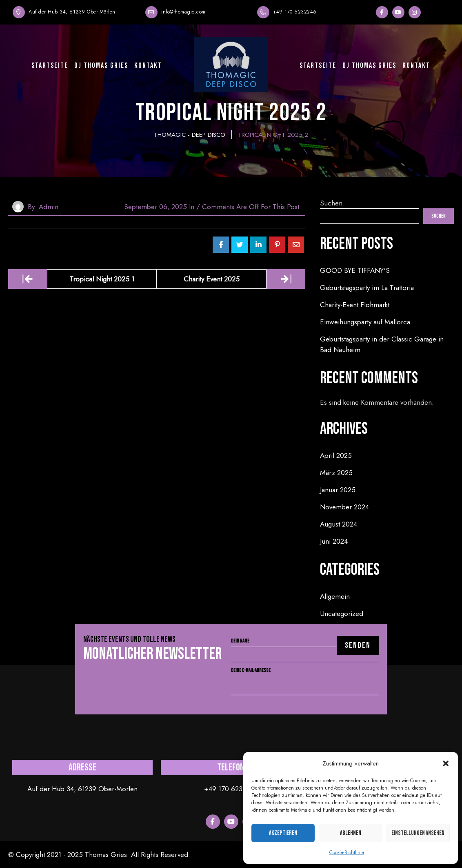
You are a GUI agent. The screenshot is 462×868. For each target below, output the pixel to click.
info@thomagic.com (183, 12)
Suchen (331, 203)
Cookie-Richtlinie (347, 852)
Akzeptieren (283, 833)
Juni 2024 (334, 541)
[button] (446, 763)
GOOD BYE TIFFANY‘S (355, 270)
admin (49, 207)
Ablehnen (351, 833)
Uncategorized (342, 614)
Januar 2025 (338, 490)
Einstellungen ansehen (418, 833)
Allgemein (335, 596)
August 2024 (339, 524)
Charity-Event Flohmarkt (355, 305)
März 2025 (336, 473)
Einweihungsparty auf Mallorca (365, 322)
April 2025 (336, 455)
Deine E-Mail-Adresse (305, 678)
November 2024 (344, 507)
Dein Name (305, 648)
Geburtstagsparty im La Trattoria (367, 288)
